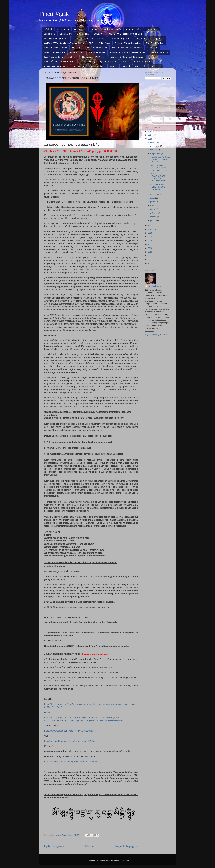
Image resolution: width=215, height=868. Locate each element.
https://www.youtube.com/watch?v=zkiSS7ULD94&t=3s (70, 731)
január (153, 221)
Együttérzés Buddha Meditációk (106, 29)
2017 (150, 244)
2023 (150, 139)
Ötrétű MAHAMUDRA (54, 52)
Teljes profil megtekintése (156, 335)
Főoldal (48, 29)
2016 (150, 248)
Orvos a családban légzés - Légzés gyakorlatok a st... (159, 168)
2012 (150, 263)
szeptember (156, 154)
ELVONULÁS (79, 66)
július (153, 198)
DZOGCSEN (86, 62)
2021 (150, 229)
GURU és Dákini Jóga (99, 43)
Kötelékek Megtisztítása (121, 38)
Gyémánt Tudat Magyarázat (151, 38)
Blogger (126, 861)
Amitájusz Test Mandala (55, 48)
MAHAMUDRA (77, 52)
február (154, 217)
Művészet (156, 66)
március (154, 213)
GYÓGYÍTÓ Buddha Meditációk (59, 62)
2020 (150, 233)
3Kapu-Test (152, 29)
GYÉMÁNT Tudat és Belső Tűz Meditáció (64, 43)
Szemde (125, 62)
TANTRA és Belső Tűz (96, 48)
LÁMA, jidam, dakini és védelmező (61, 57)
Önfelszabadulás (142, 62)
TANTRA (76, 48)
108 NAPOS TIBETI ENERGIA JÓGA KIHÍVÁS (158, 187)
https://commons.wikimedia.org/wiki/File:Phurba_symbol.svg (73, 762)
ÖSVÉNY (98, 34)
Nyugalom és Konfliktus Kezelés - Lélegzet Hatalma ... (160, 159)
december (155, 142)
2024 (150, 135)
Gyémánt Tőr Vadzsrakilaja (128, 43)
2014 (150, 256)
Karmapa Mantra (97, 52)
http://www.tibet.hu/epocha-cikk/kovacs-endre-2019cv (70, 741)
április (153, 209)
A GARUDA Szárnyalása (56, 66)
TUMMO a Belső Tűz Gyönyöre (127, 48)
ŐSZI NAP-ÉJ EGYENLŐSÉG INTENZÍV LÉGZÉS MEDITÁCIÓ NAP (160, 177)
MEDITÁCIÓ (63, 29)
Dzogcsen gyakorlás (107, 62)
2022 (150, 225)
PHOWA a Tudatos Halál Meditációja (128, 52)
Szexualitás (153, 48)
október (154, 150)
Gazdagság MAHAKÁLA (94, 57)
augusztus (155, 194)
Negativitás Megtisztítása (56, 38)
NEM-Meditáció (98, 66)
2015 (150, 252)
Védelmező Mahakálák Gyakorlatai (127, 57)
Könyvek (126, 66)
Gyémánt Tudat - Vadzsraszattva (89, 38)
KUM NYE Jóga (134, 29)
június (153, 202)
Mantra (114, 66)
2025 (150, 131)
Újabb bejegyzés (54, 846)
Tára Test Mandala (155, 43)
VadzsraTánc (66, 34)
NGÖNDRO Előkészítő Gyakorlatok (125, 34)
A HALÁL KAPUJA (159, 52)
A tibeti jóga (83, 34)
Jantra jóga (49, 34)
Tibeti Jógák (54, 14)
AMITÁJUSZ (80, 29)
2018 (150, 241)
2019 (150, 237)
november (155, 146)
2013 (150, 259)
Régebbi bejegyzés (127, 846)
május (153, 205)
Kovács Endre (154, 286)
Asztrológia (141, 66)
